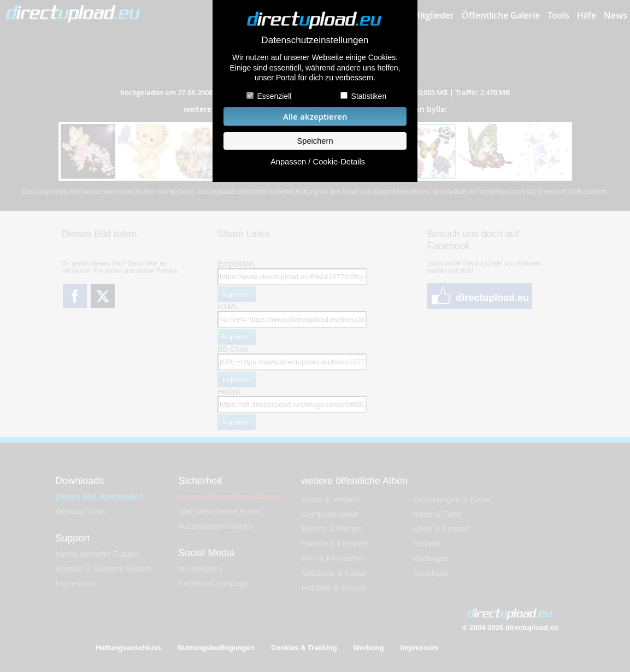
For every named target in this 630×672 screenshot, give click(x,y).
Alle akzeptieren (315, 117)
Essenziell (274, 96)
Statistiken (369, 96)
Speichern (315, 141)
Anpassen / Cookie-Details (318, 162)
